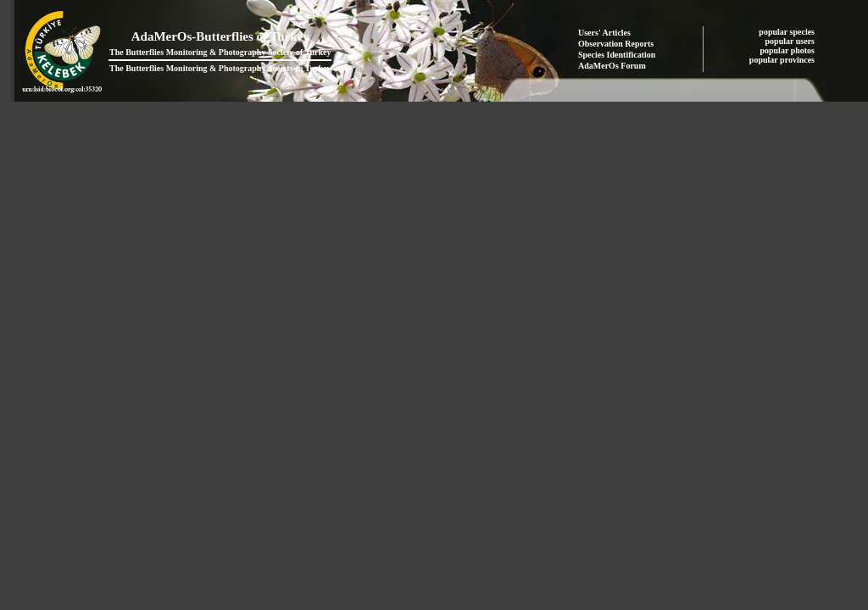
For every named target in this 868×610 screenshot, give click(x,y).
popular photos (788, 50)
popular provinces (783, 60)
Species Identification (617, 55)
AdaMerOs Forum (612, 66)
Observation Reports (616, 44)
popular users (791, 41)
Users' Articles (604, 33)
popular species (787, 32)
